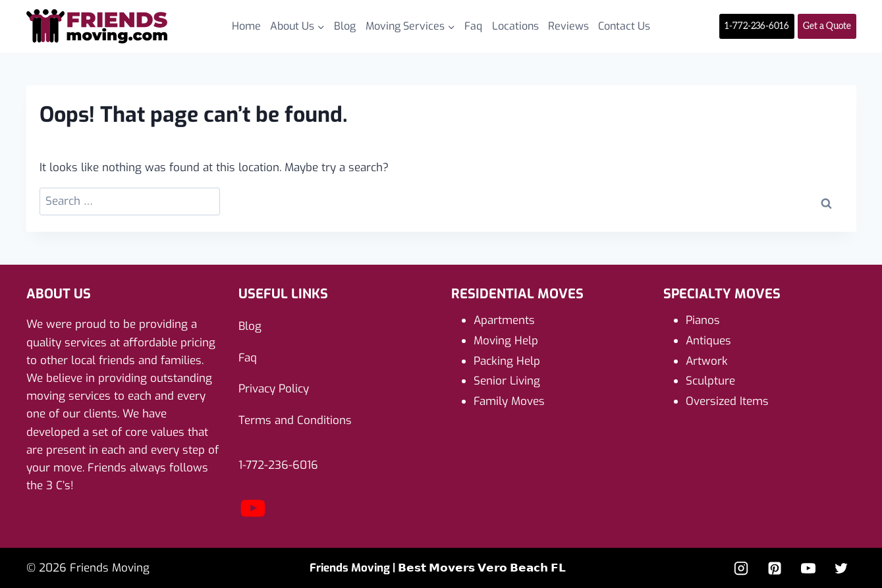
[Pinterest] (775, 568)
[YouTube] (808, 568)
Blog (345, 26)
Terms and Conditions (295, 420)
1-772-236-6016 (757, 26)
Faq (473, 26)
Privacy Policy (274, 389)
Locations (515, 26)
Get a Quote (827, 26)
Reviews (568, 26)
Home (246, 26)
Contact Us (624, 26)
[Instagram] (741, 568)
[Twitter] (841, 568)
